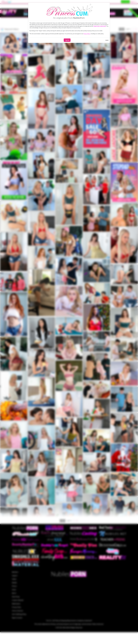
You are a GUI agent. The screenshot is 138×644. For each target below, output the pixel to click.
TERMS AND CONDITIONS (100, 26)
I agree (67, 40)
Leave (107, 40)
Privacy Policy (87, 34)
